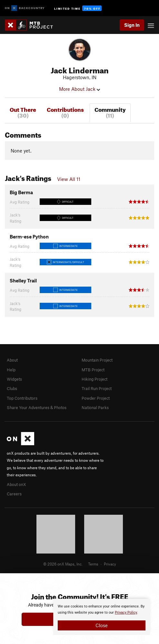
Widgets (14, 379)
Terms (93, 564)
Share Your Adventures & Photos (37, 407)
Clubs (12, 388)
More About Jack (79, 89)
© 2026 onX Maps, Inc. (63, 564)
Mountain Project (97, 360)
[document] (102, 617)
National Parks (95, 407)
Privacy (110, 564)
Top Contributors (22, 398)
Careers (14, 494)
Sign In (132, 25)
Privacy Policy (126, 612)
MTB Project (93, 370)
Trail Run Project (97, 388)
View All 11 (69, 179)
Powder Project (96, 398)
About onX (16, 484)
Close (102, 625)
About (12, 360)
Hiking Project (94, 379)
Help (11, 370)
